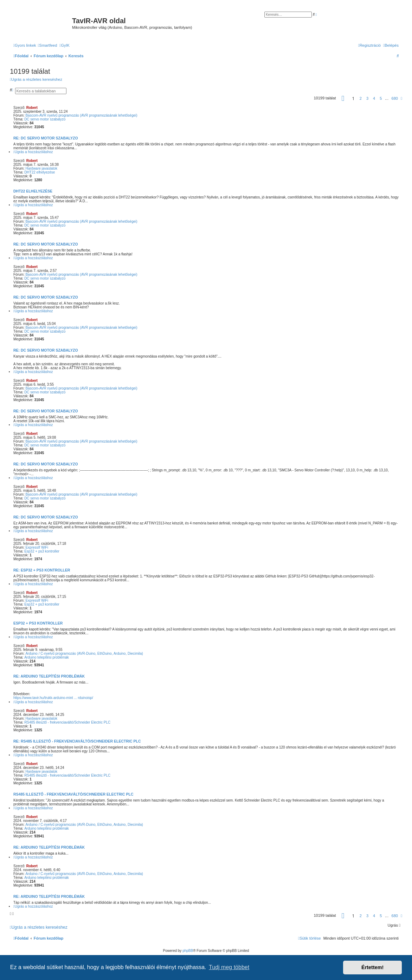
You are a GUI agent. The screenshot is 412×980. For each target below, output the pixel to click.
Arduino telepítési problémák (47, 657)
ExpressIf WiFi (37, 547)
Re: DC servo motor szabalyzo (46, 138)
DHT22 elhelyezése (40, 172)
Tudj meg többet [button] (229, 967)
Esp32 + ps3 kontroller (42, 551)
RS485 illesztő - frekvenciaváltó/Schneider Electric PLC (67, 722)
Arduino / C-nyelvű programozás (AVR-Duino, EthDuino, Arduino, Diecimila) (84, 654)
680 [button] (395, 98)
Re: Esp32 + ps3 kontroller (42, 570)
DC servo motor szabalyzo (45, 119)
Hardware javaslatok (41, 168)
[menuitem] (48, 45)
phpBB (188, 951)
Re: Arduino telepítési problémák (49, 676)
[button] (343, 98)
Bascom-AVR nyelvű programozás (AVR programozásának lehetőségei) (81, 115)
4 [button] (374, 98)
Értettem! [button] (372, 967)
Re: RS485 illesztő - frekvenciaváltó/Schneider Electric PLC (77, 741)
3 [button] (367, 98)
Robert (32, 108)
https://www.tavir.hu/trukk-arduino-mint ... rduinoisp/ (53, 698)
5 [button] (381, 98)
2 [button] (361, 98)
